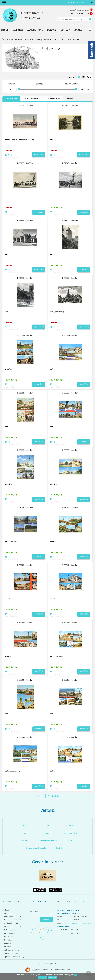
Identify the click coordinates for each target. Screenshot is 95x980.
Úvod (4, 39)
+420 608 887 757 (80, 14)
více (75, 975)
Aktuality (8, 910)
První (38, 796)
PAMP (25, 841)
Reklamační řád (10, 930)
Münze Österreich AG (48, 841)
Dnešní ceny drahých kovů (14, 920)
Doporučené (11, 99)
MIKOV (48, 833)
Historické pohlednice (18, 39)
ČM (25, 826)
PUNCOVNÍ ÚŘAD (70, 833)
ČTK (70, 841)
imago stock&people (36, 848)
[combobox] (89, 77)
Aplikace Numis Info (12, 950)
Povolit (42, 978)
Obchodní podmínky (12, 923)
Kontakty (8, 943)
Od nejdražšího (53, 99)
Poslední (56, 796)
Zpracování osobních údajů (15, 957)
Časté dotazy (9, 913)
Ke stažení (8, 940)
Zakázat (53, 978)
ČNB (47, 826)
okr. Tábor (65, 39)
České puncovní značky (13, 917)
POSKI (59, 848)
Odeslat (46, 919)
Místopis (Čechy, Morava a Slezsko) (44, 39)
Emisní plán (9, 937)
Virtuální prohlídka (11, 953)
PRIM (25, 833)
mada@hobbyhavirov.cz (79, 10)
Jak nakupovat (10, 933)
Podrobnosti (39, 155)
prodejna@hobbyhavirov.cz (81, 923)
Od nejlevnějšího (32, 99)
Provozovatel (9, 947)
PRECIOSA (70, 826)
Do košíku (84, 212)
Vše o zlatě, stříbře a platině (15, 927)
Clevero (31, 970)
